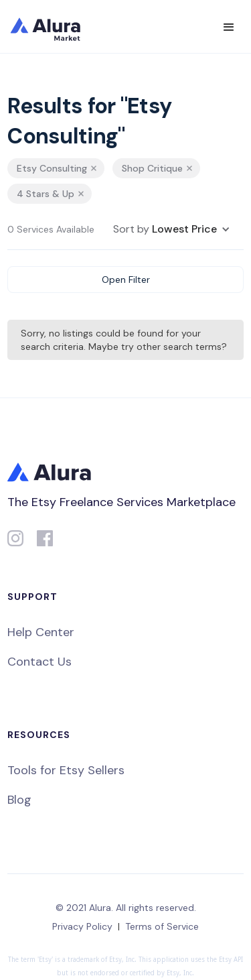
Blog (19, 800)
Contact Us (39, 662)
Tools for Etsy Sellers (66, 770)
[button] (229, 27)
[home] (54, 27)
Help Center (41, 632)
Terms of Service (162, 926)
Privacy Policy (82, 926)
